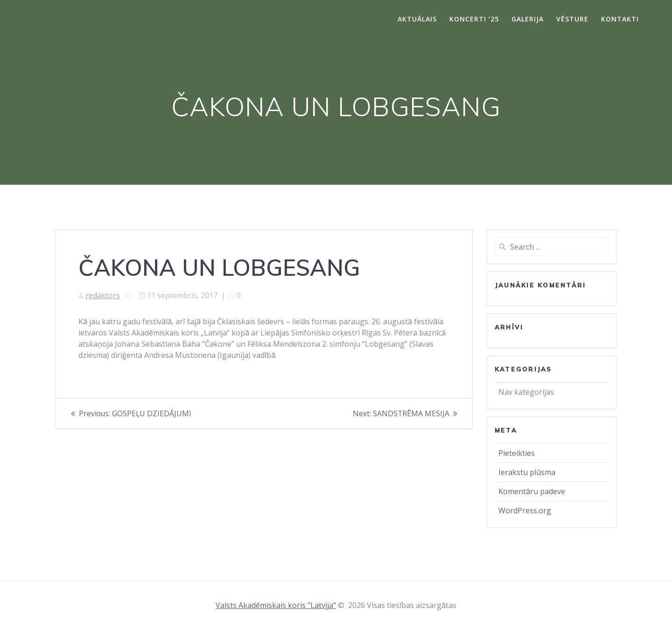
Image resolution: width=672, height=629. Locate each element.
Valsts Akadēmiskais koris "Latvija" (276, 605)
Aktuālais (417, 19)
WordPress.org (525, 510)
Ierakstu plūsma (527, 472)
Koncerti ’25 (474, 19)
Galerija (528, 19)
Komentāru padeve (532, 491)
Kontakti (620, 19)
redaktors (103, 295)
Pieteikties (517, 453)
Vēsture (572, 19)
